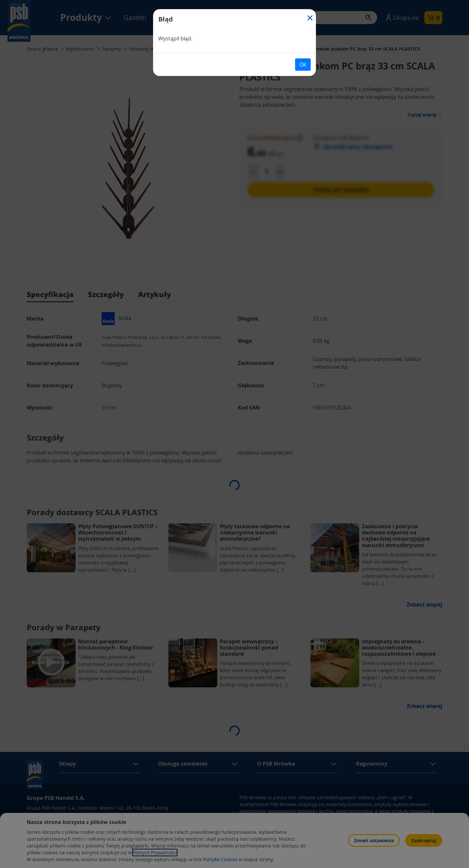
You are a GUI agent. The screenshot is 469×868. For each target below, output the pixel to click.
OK (303, 65)
